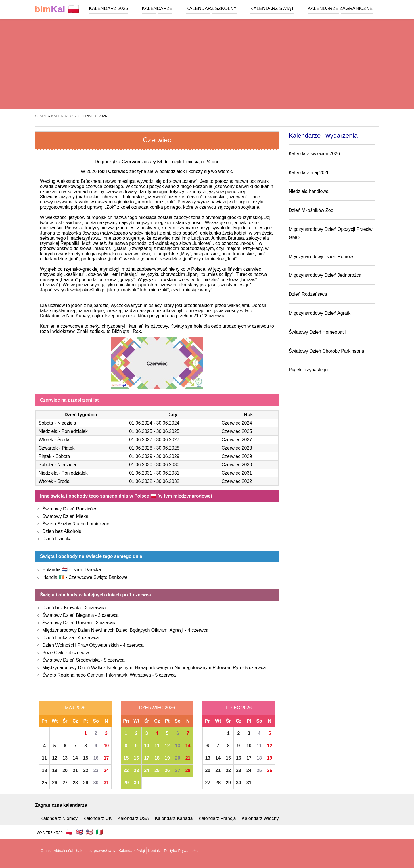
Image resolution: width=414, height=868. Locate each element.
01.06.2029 (141, 456)
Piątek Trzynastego (308, 370)
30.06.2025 (168, 431)
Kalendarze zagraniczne (340, 8)
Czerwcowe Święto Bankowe (98, 577)
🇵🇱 (57, 9)
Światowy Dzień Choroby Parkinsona (326, 351)
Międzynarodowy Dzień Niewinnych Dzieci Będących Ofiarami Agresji (113, 630)
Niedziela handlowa (309, 191)
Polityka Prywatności (181, 851)
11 (45, 758)
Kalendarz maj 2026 (309, 173)
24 (106, 770)
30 (96, 783)
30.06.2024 (168, 423)
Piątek (68, 448)
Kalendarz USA (133, 818)
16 (96, 758)
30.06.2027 (168, 440)
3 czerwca (108, 615)
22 (86, 770)
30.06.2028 (168, 448)
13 (65, 758)
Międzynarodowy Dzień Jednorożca (325, 275)
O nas (46, 851)
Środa (63, 440)
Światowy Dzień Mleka (65, 516)
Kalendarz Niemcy (59, 818)
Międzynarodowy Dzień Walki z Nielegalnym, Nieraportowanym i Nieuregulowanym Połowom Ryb (142, 668)
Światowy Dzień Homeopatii (317, 332)
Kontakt (154, 851)
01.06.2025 (141, 431)
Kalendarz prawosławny (96, 851)
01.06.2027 (141, 440)
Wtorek (46, 440)
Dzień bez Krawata (62, 608)
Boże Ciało (53, 653)
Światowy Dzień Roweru (67, 623)
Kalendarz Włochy (260, 818)
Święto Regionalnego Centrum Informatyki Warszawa (97, 675)
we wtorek (222, 171)
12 (55, 758)
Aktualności (63, 851)
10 (106, 746)
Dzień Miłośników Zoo (311, 210)
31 (106, 783)
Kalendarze (157, 8)
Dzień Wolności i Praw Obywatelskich (80, 645)
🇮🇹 (99, 832)
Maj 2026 (75, 708)
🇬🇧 (79, 832)
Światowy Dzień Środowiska (71, 660)
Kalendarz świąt (272, 8)
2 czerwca (95, 608)
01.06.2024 (141, 423)
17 (106, 758)
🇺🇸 (89, 832)
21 (75, 770)
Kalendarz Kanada (174, 818)
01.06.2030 (141, 465)
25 (45, 783)
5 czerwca (114, 660)
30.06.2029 (168, 456)
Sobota (46, 423)
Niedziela (67, 423)
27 (65, 783)
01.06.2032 (141, 481)
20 (65, 770)
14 (75, 758)
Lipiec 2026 (239, 708)
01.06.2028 (141, 448)
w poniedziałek (170, 171)
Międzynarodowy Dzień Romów (321, 257)
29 (86, 783)
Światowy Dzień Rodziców (69, 509)
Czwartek (48, 448)
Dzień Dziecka (57, 539)
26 (55, 783)
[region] (207, 63)
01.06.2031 (141, 473)
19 (55, 770)
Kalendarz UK (98, 818)
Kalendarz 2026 (108, 8)
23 (96, 770)
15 (86, 758)
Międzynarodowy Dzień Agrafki (320, 313)
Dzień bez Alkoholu (62, 531)
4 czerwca (198, 630)
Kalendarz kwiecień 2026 (314, 154)
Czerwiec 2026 (157, 708)
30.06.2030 (168, 465)
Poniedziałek (75, 431)
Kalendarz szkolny (211, 8)
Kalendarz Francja (217, 818)
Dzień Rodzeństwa (308, 294)
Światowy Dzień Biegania (68, 615)
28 (75, 783)
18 (45, 770)
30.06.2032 (168, 481)
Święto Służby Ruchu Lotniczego (76, 524)
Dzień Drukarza (58, 638)
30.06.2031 (168, 473)
